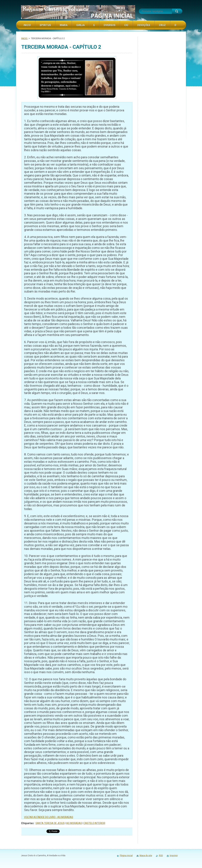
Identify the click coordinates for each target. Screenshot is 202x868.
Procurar (177, 11)
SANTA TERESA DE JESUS (50, 823)
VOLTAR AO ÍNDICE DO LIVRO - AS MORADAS (49, 817)
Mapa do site (146, 856)
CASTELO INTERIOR (94, 823)
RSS (161, 856)
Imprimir (174, 856)
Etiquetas (27, 823)
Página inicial (126, 856)
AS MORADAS (74, 823)
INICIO (25, 38)
